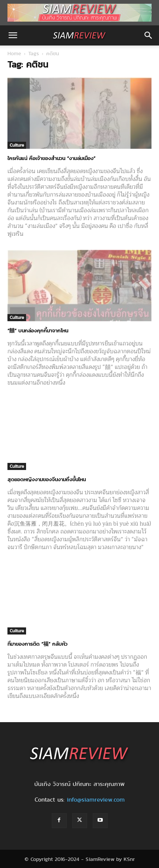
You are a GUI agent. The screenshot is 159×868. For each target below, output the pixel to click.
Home (14, 53)
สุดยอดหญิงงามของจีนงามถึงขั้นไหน (47, 479)
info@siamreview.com (96, 800)
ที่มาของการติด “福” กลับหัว (37, 644)
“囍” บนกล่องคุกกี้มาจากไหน (38, 330)
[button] (13, 35)
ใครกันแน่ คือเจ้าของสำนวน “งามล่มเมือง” (51, 158)
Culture (17, 145)
